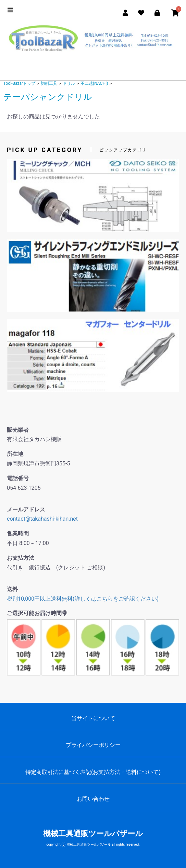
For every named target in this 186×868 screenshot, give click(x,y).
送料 (12, 589)
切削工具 (49, 83)
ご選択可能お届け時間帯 (37, 613)
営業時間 (18, 534)
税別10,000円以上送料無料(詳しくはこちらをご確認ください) (83, 599)
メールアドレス (26, 510)
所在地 (15, 454)
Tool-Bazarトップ (19, 83)
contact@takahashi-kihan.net (42, 519)
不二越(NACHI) (94, 83)
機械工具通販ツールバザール (93, 834)
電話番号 (18, 478)
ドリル (69, 83)
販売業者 (18, 430)
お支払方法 (21, 558)
